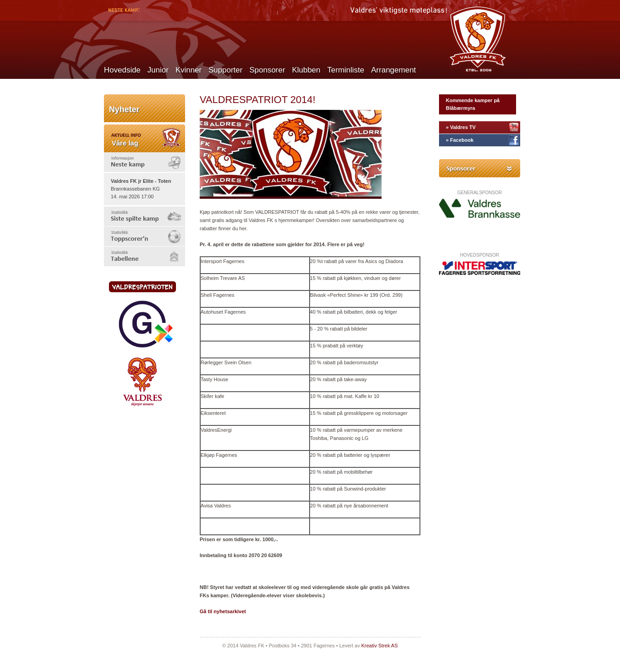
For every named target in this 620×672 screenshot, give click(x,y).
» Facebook (460, 140)
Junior (158, 70)
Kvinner (189, 70)
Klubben (306, 70)
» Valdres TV (461, 127)
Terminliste (346, 70)
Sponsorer (267, 70)
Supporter (225, 70)
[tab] (145, 162)
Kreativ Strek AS (379, 646)
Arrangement (393, 70)
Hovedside (122, 70)
